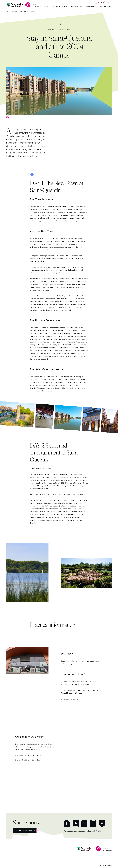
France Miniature (36, 469)
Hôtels (30, 756)
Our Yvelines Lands (77, 7)
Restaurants (20, 756)
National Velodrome (66, 328)
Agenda (47, 7)
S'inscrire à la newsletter (24, 830)
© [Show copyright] (8, 117)
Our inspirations (92, 7)
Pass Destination (106, 7)
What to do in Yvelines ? (60, 7)
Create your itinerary (69, 699)
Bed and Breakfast (22, 760)
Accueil (8, 11)
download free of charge (62, 241)
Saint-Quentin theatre (41, 380)
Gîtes (37, 756)
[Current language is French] (110, 3)
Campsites (36, 760)
